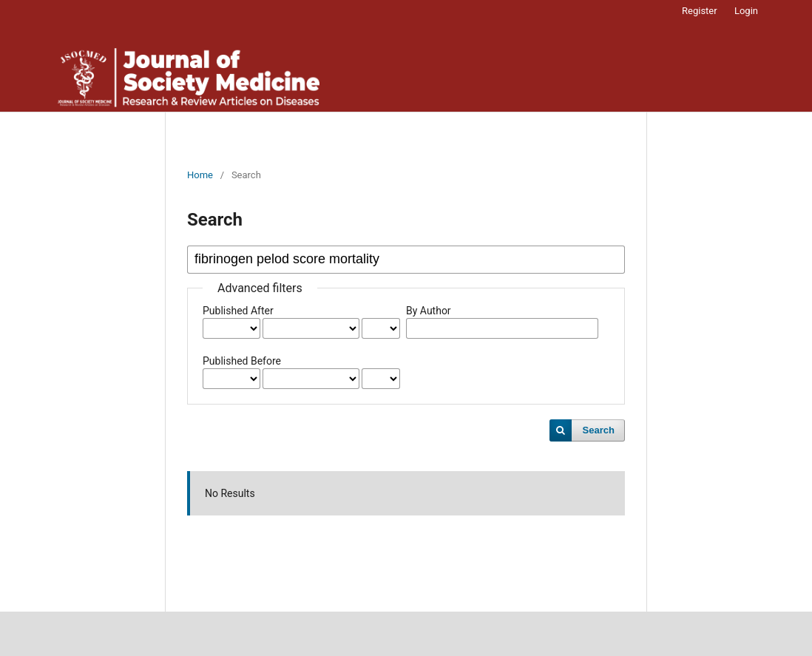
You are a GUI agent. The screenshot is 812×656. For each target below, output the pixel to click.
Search (599, 430)
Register (700, 11)
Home (200, 175)
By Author (429, 311)
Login (746, 11)
